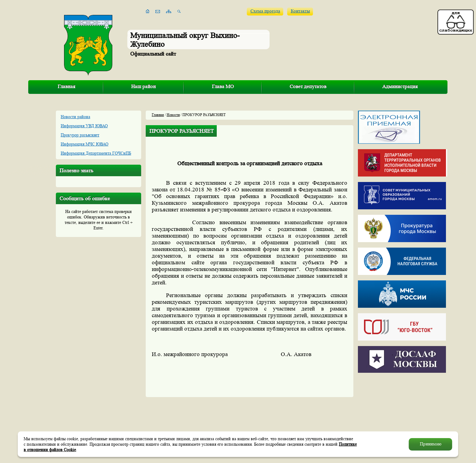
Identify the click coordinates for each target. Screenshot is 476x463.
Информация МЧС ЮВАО (85, 144)
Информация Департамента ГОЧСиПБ (96, 153)
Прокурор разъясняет (80, 135)
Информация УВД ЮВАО (84, 126)
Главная (66, 86)
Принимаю (431, 444)
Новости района (75, 117)
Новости (173, 115)
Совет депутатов (308, 86)
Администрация (400, 86)
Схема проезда (265, 11)
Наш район (143, 86)
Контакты (300, 11)
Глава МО (223, 86)
